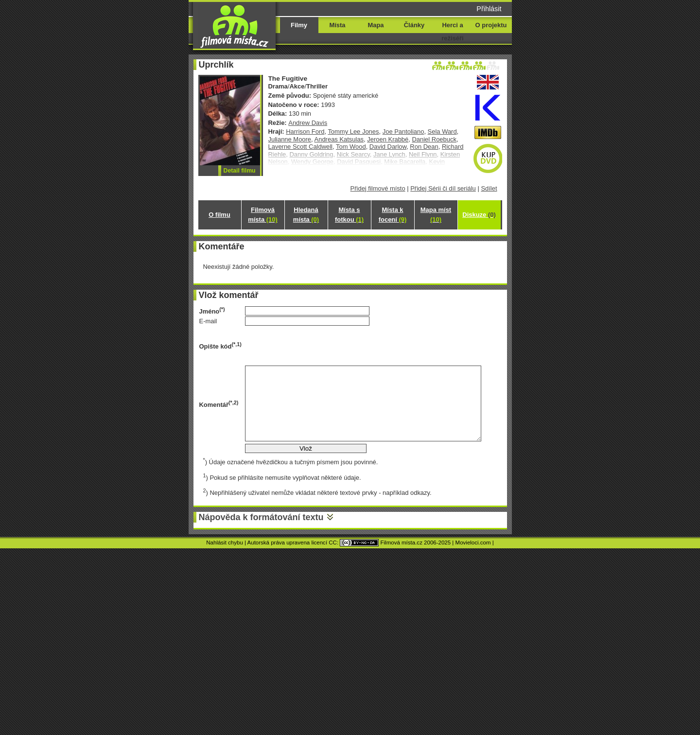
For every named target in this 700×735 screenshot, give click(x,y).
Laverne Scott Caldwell (300, 147)
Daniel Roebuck (434, 139)
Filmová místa (262, 215)
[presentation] (319, 346)
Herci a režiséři (452, 32)
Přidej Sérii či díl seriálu (443, 188)
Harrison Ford (305, 131)
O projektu (491, 25)
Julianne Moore (290, 139)
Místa (337, 25)
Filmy (299, 25)
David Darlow (388, 147)
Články (414, 25)
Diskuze (479, 215)
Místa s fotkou (349, 215)
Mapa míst (436, 215)
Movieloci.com (473, 542)
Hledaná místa (306, 215)
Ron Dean (424, 147)
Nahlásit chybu (225, 542)
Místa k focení (393, 215)
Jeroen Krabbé (388, 139)
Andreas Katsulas (339, 139)
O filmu (219, 215)
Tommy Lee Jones (353, 131)
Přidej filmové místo (378, 188)
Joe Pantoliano (403, 131)
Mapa (376, 25)
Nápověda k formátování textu (261, 517)
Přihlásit (489, 9)
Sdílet (489, 188)
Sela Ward (442, 131)
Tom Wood (351, 147)
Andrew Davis (308, 123)
